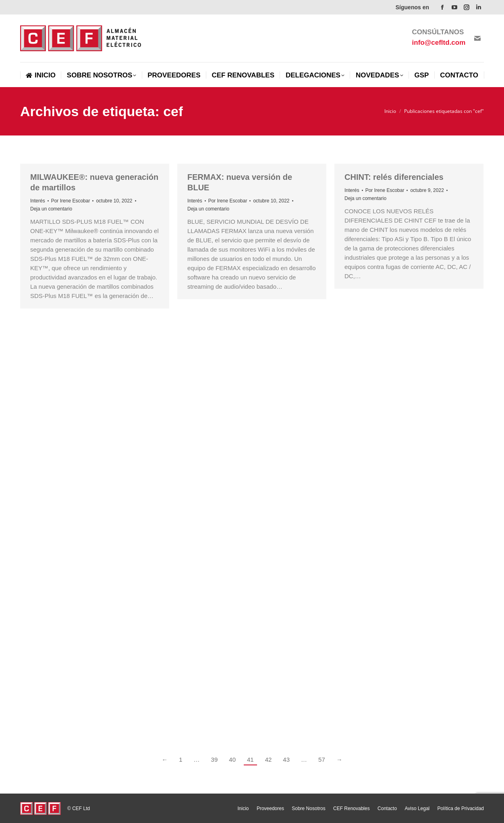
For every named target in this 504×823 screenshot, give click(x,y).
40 (232, 759)
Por (71, 201)
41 (250, 759)
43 (286, 759)
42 (269, 759)
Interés (38, 201)
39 (215, 759)
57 (322, 759)
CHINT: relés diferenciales (394, 177)
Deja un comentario (51, 209)
